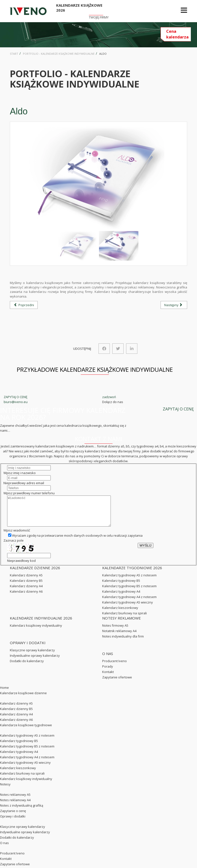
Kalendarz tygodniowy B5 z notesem (129, 592)
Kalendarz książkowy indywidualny (36, 631)
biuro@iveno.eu (16, 402)
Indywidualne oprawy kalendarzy (35, 661)
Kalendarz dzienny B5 (26, 586)
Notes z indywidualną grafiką (22, 811)
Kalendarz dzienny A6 (26, 597)
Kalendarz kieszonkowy (120, 614)
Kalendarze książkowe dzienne (23, 699)
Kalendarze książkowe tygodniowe (26, 731)
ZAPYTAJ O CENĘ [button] (178, 409)
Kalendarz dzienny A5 (26, 581)
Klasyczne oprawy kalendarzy (32, 656)
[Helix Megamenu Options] (184, 11)
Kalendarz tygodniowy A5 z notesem (129, 581)
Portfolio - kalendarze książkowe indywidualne (59, 54)
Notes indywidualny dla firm (123, 642)
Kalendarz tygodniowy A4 (121, 597)
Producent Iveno (115, 667)
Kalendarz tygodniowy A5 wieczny (128, 608)
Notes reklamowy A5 (15, 800)
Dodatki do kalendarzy (27, 667)
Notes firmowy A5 (115, 631)
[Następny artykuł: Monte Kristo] (174, 305)
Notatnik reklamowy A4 (119, 637)
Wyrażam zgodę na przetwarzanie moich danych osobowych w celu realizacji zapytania (75, 541)
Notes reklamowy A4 (15, 806)
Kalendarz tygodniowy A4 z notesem (129, 603)
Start (14, 54)
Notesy (5, 790)
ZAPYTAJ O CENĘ (16, 397)
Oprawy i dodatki (13, 822)
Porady (108, 672)
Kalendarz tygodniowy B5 (121, 586)
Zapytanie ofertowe (117, 683)
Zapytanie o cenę (13, 817)
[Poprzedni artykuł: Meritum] (24, 305)
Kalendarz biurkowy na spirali (124, 619)
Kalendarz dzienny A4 (26, 592)
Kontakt (108, 678)
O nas (4, 849)
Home (4, 693)
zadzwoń (109, 397)
